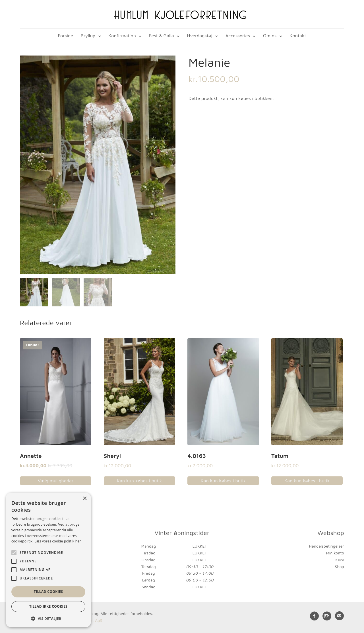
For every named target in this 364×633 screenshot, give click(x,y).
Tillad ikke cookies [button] (48, 606)
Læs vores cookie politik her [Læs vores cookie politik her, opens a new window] (58, 541)
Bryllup (88, 36)
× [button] (85, 499)
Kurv (340, 559)
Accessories (238, 36)
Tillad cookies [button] (48, 592)
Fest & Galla (162, 36)
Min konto (335, 552)
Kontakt (298, 36)
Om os (270, 36)
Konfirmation (122, 36)
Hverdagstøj (200, 36)
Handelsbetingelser (327, 545)
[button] (48, 619)
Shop (340, 566)
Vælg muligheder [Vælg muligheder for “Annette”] (56, 480)
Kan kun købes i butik (139, 480)
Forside (66, 36)
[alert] (48, 560)
